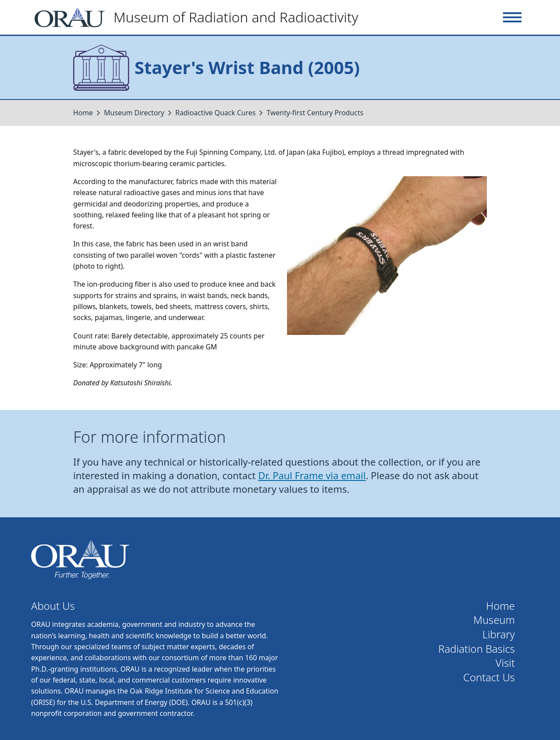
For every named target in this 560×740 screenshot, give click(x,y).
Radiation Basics (477, 649)
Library (499, 635)
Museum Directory (134, 113)
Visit (505, 663)
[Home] (200, 17)
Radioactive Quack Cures (215, 113)
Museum (494, 620)
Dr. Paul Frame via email (312, 475)
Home (83, 113)
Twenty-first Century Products (315, 113)
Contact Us (489, 678)
